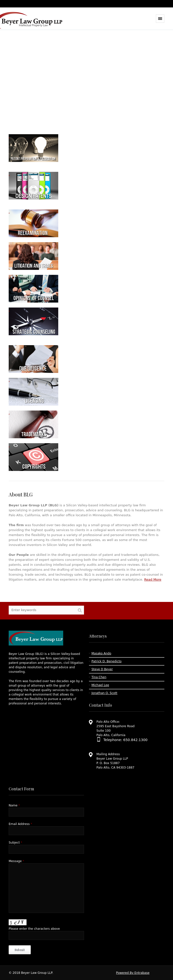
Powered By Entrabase (133, 973)
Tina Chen (99, 677)
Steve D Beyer (102, 669)
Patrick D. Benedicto (106, 661)
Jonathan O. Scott (104, 693)
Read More (153, 580)
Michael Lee (100, 685)
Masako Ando (101, 653)
